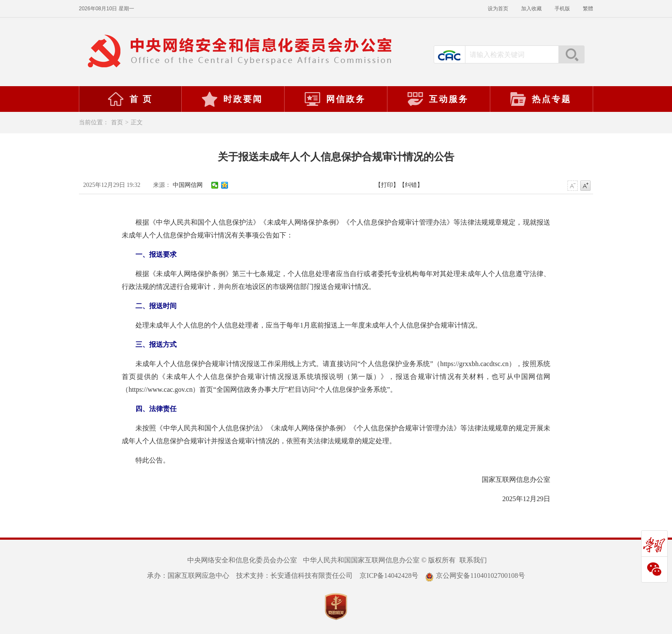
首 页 (130, 99)
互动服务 (438, 99)
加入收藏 (531, 9)
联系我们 (473, 560)
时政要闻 (232, 99)
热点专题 (540, 99)
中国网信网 (188, 185)
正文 (137, 122)
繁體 (588, 9)
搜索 (571, 54)
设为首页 (498, 9)
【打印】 (387, 185)
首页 (117, 122)
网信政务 (335, 99)
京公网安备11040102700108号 (475, 575)
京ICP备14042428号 (389, 575)
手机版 (562, 9)
